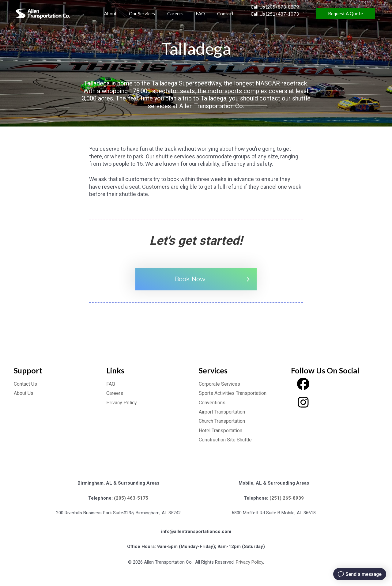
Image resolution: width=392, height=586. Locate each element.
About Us (24, 393)
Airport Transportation (222, 412)
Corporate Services (219, 384)
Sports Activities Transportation (233, 393)
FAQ (111, 384)
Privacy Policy (122, 403)
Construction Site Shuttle (225, 440)
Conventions (212, 403)
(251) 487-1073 (275, 14)
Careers (115, 393)
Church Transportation (222, 421)
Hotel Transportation (221, 431)
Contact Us (25, 384)
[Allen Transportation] (43, 13)
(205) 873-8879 (275, 7)
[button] (345, 14)
